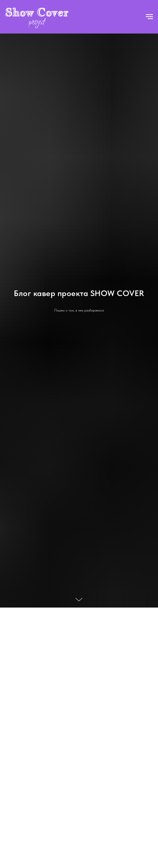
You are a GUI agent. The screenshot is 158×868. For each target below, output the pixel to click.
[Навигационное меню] (149, 17)
